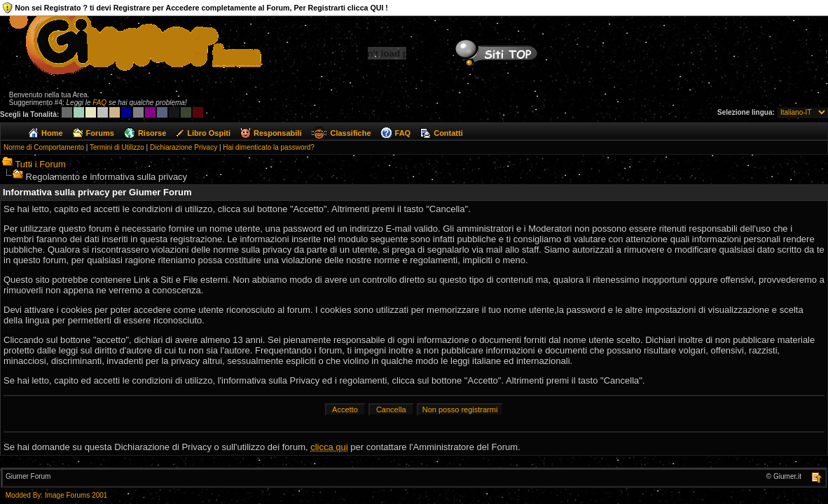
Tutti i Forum (40, 164)
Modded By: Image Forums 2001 (57, 495)
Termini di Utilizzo (117, 147)
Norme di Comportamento (44, 147)
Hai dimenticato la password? (269, 147)
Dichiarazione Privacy (184, 147)
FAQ (99, 103)
